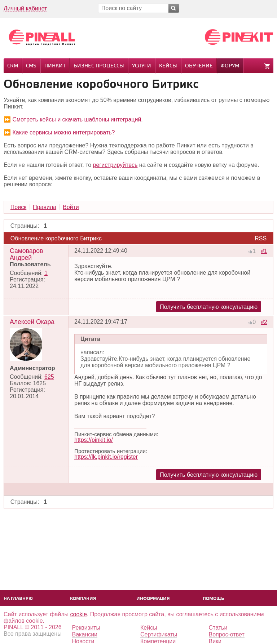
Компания (83, 599)
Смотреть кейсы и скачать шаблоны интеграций (77, 119)
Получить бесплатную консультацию (209, 307)
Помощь (213, 599)
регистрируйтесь (115, 165)
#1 (264, 251)
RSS (261, 238)
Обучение (199, 66)
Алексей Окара (32, 322)
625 (49, 377)
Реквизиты (86, 628)
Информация (153, 599)
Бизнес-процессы (99, 66)
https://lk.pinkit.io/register (106, 457)
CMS (31, 66)
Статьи (218, 628)
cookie (79, 614)
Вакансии (85, 634)
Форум (230, 66)
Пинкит (55, 66)
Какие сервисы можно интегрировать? (63, 132)
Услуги (142, 66)
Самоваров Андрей (26, 254)
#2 (264, 322)
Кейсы (168, 66)
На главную (18, 599)
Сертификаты (159, 634)
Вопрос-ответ (227, 634)
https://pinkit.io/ (94, 440)
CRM (13, 66)
